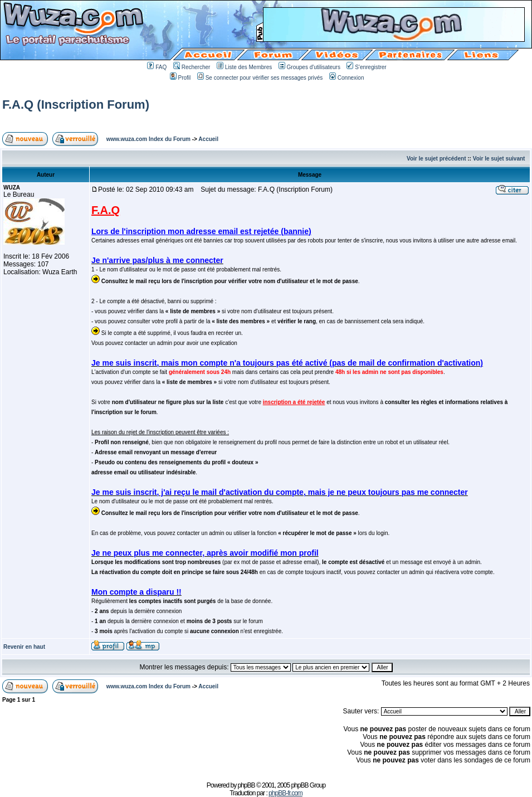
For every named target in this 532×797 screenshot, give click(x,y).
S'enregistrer (366, 67)
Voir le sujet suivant (499, 159)
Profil (180, 78)
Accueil (208, 139)
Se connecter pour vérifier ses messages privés (260, 78)
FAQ (157, 67)
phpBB (247, 785)
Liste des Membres (244, 67)
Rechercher (192, 67)
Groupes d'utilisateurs (309, 67)
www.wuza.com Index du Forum (148, 139)
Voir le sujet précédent (436, 159)
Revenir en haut (24, 647)
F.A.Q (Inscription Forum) (76, 105)
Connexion (347, 78)
